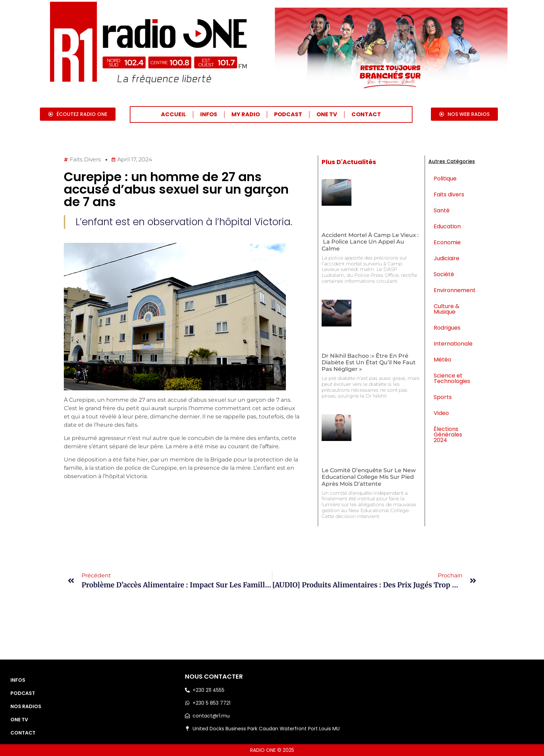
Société (444, 274)
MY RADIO (246, 114)
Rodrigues (447, 328)
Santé (442, 210)
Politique (445, 179)
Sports (443, 397)
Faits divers (85, 159)
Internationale (453, 344)
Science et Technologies (452, 378)
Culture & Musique (447, 309)
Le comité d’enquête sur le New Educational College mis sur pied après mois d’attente (369, 477)
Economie (447, 242)
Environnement (454, 290)
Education (447, 226)
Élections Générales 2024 (448, 435)
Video (441, 413)
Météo (443, 360)
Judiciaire (447, 258)
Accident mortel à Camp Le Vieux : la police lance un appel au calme (370, 242)
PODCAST (288, 114)
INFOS (209, 114)
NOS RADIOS (26, 706)
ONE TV (327, 114)
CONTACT (366, 114)
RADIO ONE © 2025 (272, 750)
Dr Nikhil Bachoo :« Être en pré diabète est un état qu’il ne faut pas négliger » (369, 362)
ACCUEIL (173, 114)
